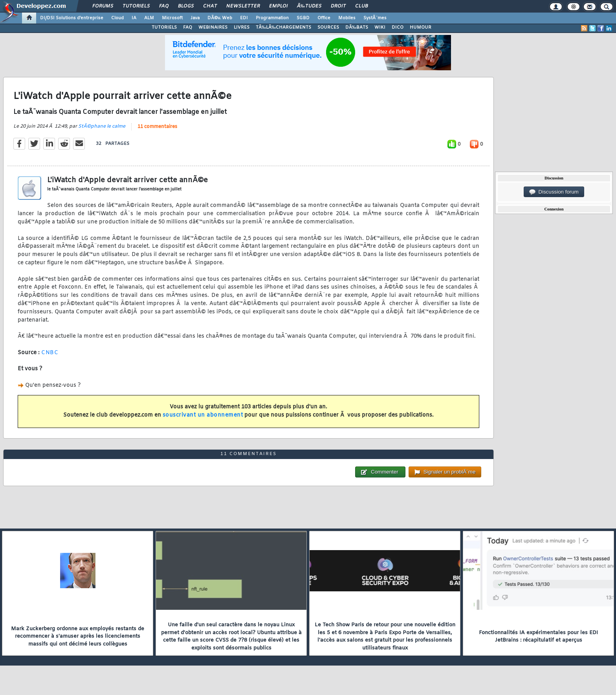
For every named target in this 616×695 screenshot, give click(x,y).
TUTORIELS (164, 27)
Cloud (117, 18)
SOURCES (328, 27)
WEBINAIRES (213, 27)
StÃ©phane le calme (102, 126)
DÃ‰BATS (357, 27)
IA (134, 18)
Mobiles (347, 18)
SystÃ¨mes (375, 18)
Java (195, 18)
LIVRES (242, 27)
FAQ (164, 6)
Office (324, 18)
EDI (244, 18)
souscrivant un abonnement (203, 415)
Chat (210, 6)
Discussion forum (554, 192)
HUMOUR (421, 27)
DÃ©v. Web (220, 18)
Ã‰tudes (309, 6)
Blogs (186, 6)
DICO (398, 27)
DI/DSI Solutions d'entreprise (72, 18)
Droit (338, 6)
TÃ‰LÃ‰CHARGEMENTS (283, 27)
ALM (149, 18)
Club (361, 6)
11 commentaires (157, 127)
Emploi (278, 6)
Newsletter (243, 6)
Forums (103, 6)
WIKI (380, 27)
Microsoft (172, 18)
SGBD (303, 18)
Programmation (272, 18)
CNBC (50, 353)
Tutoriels (136, 6)
